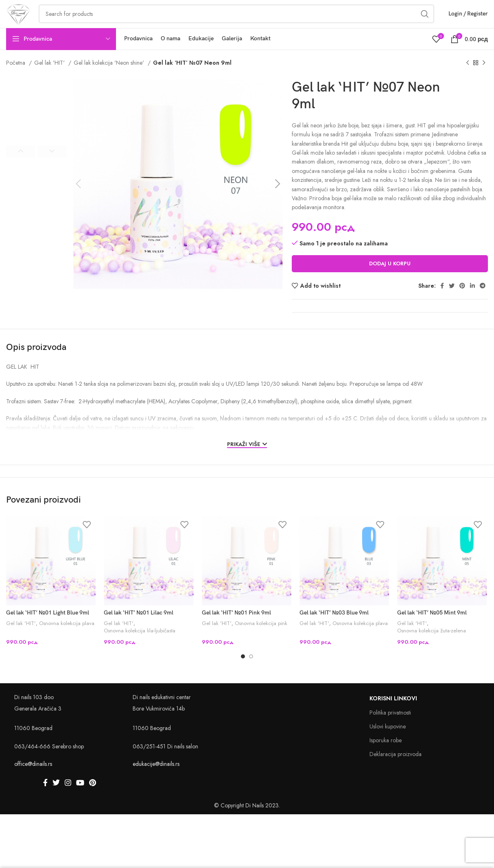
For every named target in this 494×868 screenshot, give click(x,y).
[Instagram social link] (68, 798)
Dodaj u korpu (390, 278)
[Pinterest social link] (462, 300)
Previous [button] (21, 166)
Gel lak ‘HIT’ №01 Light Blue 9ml (48, 628)
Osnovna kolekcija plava (67, 638)
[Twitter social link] (452, 300)
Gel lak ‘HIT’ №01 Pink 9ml (236, 628)
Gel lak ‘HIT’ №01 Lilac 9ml (139, 628)
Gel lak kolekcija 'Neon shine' (110, 77)
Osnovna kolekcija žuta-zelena (432, 646)
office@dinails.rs (33, 779)
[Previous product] (468, 78)
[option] (36, 124)
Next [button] (52, 166)
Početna (16, 77)
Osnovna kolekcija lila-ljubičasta (140, 646)
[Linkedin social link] (472, 300)
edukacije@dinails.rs (156, 779)
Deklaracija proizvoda (396, 770)
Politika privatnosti (390, 728)
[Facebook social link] (442, 300)
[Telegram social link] (483, 300)
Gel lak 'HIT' (50, 77)
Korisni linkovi (393, 714)
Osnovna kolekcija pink (261, 638)
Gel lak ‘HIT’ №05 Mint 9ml (432, 628)
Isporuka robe (386, 756)
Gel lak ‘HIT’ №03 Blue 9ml (334, 628)
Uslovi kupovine (388, 741)
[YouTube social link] (80, 798)
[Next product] (484, 78)
